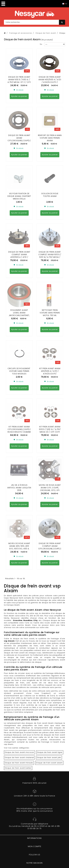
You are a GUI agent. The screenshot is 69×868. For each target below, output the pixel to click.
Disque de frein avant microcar (19, 562)
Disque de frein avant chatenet (19, 567)
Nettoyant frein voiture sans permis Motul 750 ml (50, 217)
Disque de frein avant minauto (19, 572)
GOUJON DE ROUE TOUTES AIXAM (50, 147)
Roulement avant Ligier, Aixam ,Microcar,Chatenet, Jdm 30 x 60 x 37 (19, 219)
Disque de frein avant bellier (18, 577)
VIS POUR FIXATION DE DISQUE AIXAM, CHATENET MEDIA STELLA (19, 149)
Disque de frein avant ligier (50, 562)
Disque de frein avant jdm (49, 567)
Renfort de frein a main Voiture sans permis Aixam (50, 114)
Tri (41, 44)
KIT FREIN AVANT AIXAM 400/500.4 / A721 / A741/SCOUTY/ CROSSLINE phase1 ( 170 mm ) (50, 255)
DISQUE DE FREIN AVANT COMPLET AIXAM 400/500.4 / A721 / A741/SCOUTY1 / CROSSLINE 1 (19, 186)
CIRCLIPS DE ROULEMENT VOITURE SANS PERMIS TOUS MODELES (19, 252)
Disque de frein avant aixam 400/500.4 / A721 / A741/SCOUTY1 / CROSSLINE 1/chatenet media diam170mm (50, 82)
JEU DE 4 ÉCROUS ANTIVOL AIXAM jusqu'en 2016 (19, 321)
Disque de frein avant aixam (49, 572)
